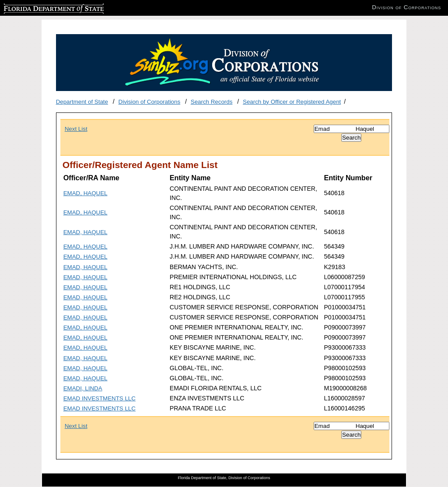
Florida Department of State (39, 7)
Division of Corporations (150, 102)
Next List (76, 129)
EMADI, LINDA (83, 388)
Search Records (212, 102)
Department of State (82, 102)
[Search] (352, 129)
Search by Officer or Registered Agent (292, 102)
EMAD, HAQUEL (86, 193)
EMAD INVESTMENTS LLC (100, 398)
